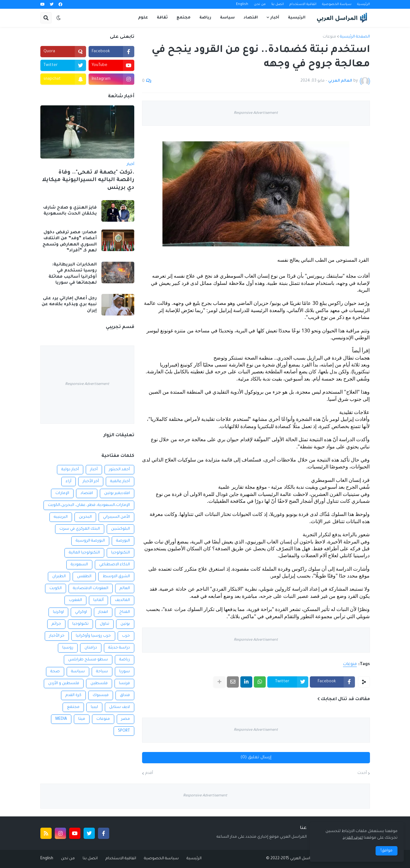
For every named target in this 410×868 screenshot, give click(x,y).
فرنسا (124, 684)
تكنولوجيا (80, 624)
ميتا (82, 719)
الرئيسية (364, 4)
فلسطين (99, 684)
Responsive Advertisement (256, 113)
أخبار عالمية (120, 482)
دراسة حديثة (119, 648)
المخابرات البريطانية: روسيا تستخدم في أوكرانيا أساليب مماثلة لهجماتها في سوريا (73, 274)
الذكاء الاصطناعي (115, 565)
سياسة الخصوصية (337, 4)
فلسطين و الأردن (64, 684)
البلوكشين (120, 529)
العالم (125, 588)
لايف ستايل (120, 707)
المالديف (122, 600)
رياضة (125, 660)
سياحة (102, 672)
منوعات (329, 37)
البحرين (85, 517)
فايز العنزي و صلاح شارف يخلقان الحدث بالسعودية (70, 211)
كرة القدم (73, 695)
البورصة (123, 541)
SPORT (124, 731)
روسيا (68, 648)
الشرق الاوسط (116, 577)
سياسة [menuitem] (227, 18)
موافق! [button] (387, 851)
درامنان (91, 648)
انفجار (103, 612)
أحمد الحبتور (119, 470)
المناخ (125, 612)
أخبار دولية (70, 470)
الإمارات (62, 493)
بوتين (125, 624)
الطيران (59, 577)
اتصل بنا (278, 4)
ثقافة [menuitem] (162, 18)
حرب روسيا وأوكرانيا (93, 636)
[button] (59, 18)
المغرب (75, 600)
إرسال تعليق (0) (256, 757)
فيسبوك (101, 695)
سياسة (78, 672)
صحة (55, 672)
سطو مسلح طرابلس (88, 660)
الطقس (84, 577)
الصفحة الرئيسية (355, 37)
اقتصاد (87, 493)
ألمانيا (98, 600)
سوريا (125, 672)
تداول (105, 624)
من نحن (260, 4)
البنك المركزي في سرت (80, 529)
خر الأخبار (57, 636)
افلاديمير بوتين (117, 493)
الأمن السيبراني (116, 517)
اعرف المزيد (353, 838)
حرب (126, 636)
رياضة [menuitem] (205, 18)
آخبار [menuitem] (275, 18)
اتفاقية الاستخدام (303, 4)
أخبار (94, 470)
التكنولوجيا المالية (84, 553)
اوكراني (81, 612)
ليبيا (94, 707)
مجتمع (73, 707)
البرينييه (61, 517)
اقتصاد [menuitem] (251, 18)
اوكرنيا (58, 612)
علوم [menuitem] (143, 18)
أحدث (362, 773)
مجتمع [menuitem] (184, 18)
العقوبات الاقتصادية (91, 588)
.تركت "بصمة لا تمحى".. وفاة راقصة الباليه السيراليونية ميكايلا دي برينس (88, 180)
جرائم (56, 624)
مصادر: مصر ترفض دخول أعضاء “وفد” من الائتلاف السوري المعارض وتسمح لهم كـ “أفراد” (70, 242)
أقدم (149, 773)
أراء (69, 482)
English (242, 4)
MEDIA (61, 719)
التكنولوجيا (120, 553)
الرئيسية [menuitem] (297, 18)
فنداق (125, 695)
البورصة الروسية (90, 541)
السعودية (79, 565)
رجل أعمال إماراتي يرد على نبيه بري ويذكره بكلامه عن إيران (69, 305)
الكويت (56, 588)
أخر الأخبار (91, 482)
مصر (126, 719)
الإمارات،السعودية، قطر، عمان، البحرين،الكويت (89, 505)
